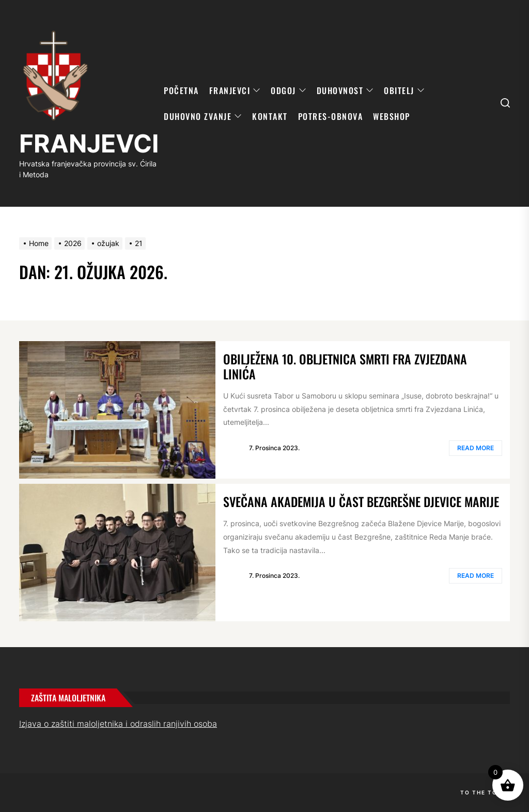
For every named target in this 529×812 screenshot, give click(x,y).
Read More (476, 448)
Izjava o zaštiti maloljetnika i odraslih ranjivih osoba (118, 724)
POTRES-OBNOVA (331, 116)
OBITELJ (404, 90)
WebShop (392, 116)
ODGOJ (289, 90)
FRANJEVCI (89, 143)
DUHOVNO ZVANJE (203, 116)
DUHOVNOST (345, 90)
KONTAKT (270, 116)
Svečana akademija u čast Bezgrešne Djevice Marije (361, 501)
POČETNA (181, 90)
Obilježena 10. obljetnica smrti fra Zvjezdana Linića (345, 366)
